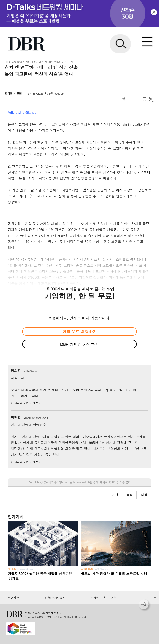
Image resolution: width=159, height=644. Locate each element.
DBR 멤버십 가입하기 (80, 344)
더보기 (124, 99)
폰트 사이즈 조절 (137, 99)
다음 (145, 495)
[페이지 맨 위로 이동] (145, 605)
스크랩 (144, 99)
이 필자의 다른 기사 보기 (26, 403)
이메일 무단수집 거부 (104, 598)
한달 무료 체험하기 (79, 331)
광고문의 (151, 598)
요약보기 (151, 99)
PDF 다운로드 (131, 99)
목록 (130, 495)
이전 (115, 495)
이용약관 (13, 598)
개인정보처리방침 (54, 598)
